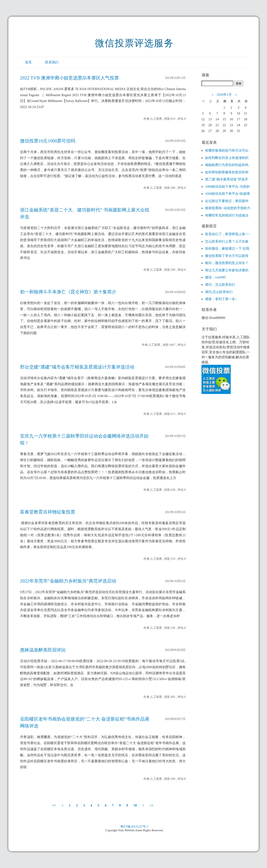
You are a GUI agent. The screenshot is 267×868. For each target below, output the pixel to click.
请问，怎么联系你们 (220, 285)
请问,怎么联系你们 (219, 292)
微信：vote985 (215, 277)
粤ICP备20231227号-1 (134, 826)
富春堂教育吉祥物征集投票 (48, 512)
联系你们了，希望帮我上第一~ (228, 234)
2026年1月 (224, 95)
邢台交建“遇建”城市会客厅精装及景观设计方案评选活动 (77, 367)
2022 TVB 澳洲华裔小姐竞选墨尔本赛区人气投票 (69, 78)
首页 (28, 62)
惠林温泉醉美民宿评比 (43, 650)
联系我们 (52, 62)
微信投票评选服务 (134, 43)
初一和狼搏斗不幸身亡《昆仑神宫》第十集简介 (68, 292)
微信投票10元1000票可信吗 (48, 141)
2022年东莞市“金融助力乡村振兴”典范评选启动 (68, 581)
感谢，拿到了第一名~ (221, 299)
